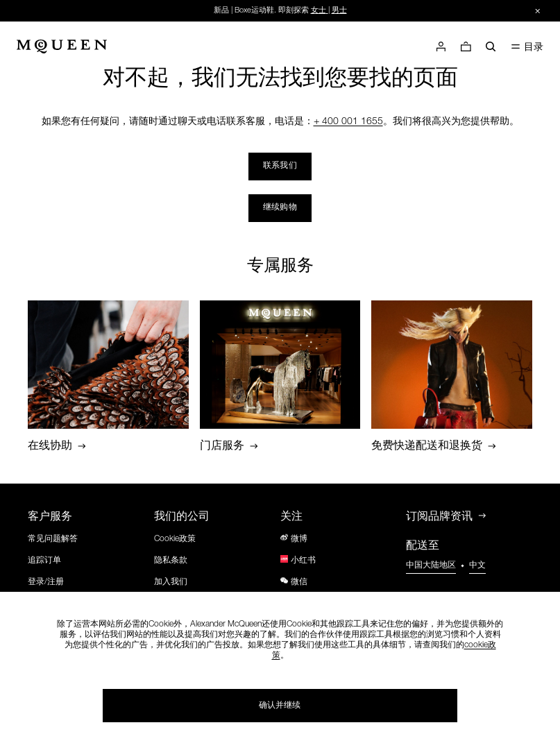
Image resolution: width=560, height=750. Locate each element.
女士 (319, 11)
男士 (339, 11)
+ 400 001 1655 (348, 122)
